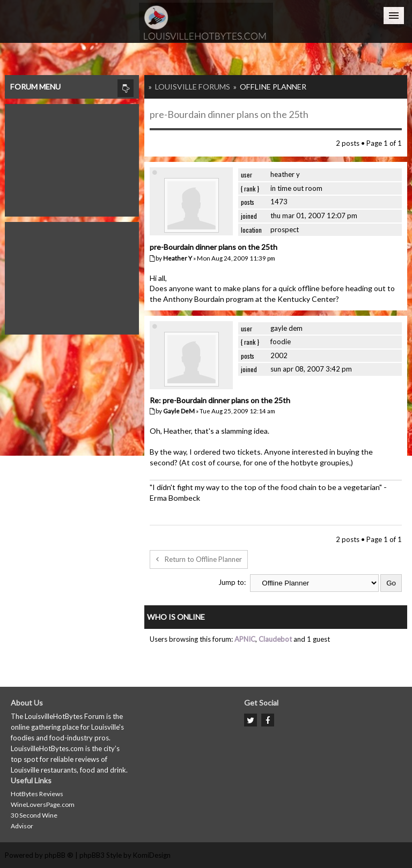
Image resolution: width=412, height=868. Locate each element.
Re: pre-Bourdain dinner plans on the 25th (220, 400)
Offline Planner (273, 87)
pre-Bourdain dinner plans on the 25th (229, 114)
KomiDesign (152, 855)
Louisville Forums (193, 87)
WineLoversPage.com (43, 804)
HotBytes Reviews (37, 794)
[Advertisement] (72, 158)
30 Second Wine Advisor (34, 821)
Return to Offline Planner (199, 559)
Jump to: (232, 582)
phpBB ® (59, 855)
